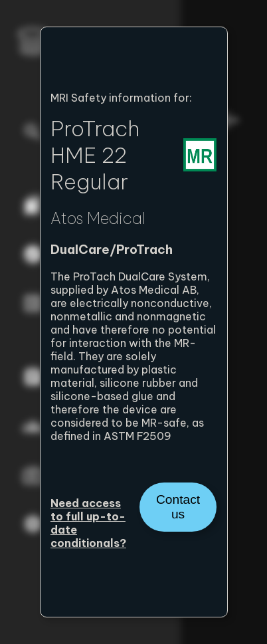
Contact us (178, 507)
